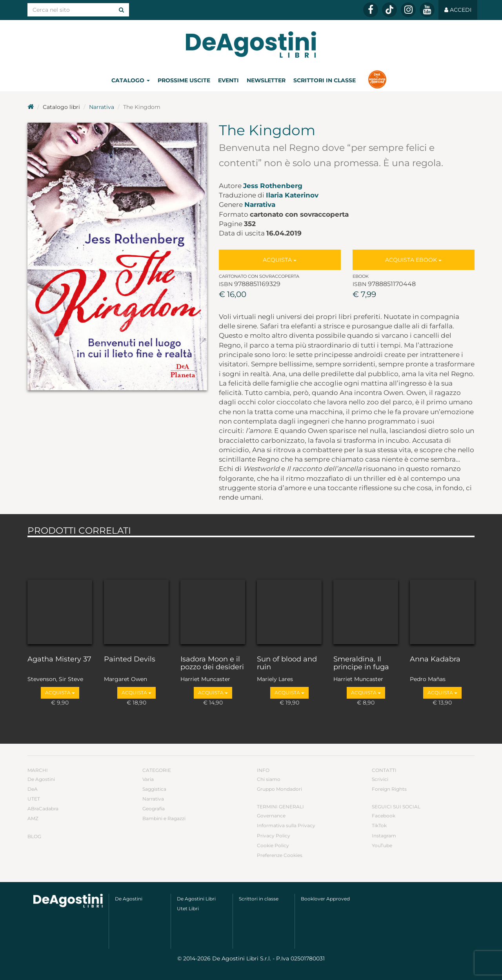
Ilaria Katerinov (292, 195)
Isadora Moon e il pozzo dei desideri (212, 663)
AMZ (33, 818)
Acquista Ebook (413, 260)
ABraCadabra (43, 809)
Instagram (384, 836)
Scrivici (380, 779)
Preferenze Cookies (280, 855)
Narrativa (102, 107)
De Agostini (41, 779)
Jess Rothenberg (273, 186)
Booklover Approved (325, 899)
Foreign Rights (389, 789)
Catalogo (131, 80)
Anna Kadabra (435, 659)
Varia (148, 779)
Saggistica (154, 789)
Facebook (384, 816)
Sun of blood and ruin (287, 663)
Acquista (280, 260)
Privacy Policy (274, 836)
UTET (34, 799)
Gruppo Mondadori (279, 789)
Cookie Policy (273, 845)
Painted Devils (130, 659)
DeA (33, 789)
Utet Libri (188, 908)
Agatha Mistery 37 (59, 659)
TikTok (379, 825)
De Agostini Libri (196, 899)
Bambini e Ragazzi (164, 818)
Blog (34, 836)
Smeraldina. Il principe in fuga (361, 663)
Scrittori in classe (325, 80)
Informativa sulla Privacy (286, 825)
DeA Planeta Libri (251, 44)
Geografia (154, 809)
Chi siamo (269, 779)
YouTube (382, 845)
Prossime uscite (184, 80)
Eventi (228, 80)
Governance (271, 816)
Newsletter (266, 80)
